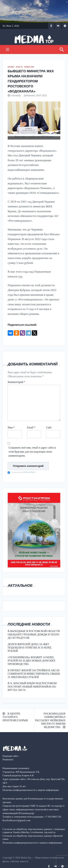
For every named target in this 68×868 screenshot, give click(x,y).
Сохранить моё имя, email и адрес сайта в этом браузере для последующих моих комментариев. (32, 452)
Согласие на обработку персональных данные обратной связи (33, 837)
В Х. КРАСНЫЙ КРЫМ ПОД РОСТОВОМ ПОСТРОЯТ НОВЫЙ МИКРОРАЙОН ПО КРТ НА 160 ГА (32, 687)
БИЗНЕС (11, 67)
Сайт (49, 427)
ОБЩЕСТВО (29, 67)
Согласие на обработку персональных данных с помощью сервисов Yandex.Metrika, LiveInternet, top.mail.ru (34, 831)
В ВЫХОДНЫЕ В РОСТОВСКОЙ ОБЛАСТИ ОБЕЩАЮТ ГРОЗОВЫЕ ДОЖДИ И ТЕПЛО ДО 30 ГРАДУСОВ (34, 634)
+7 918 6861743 (53, 817)
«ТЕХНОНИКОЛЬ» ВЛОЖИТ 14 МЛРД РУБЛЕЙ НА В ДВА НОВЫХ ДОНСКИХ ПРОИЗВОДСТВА (31, 661)
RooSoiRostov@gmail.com (16, 820)
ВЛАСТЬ (19, 67)
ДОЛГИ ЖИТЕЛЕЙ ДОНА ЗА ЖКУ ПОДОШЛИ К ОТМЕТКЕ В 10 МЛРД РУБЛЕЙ (29, 648)
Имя (11, 427)
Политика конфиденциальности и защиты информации (32, 843)
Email (31, 427)
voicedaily (16, 95)
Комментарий (16, 382)
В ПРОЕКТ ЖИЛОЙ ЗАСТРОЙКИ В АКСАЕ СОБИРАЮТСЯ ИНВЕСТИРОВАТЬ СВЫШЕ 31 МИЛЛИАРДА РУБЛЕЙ (34, 674)
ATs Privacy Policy (29, 472)
